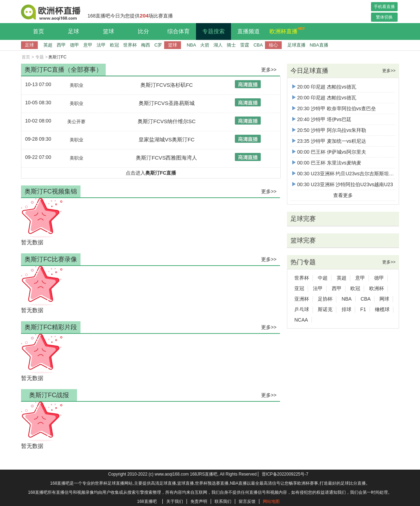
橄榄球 (382, 309)
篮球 (108, 31)
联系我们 (223, 501)
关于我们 (175, 501)
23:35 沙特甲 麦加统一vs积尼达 (329, 141)
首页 (38, 31)
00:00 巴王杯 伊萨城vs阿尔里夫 (329, 152)
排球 (346, 309)
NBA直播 (319, 45)
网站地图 (271, 501)
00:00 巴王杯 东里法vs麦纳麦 (327, 163)
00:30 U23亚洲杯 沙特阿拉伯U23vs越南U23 (343, 184)
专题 (40, 57)
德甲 (75, 45)
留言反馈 (247, 501)
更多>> (269, 70)
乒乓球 (302, 309)
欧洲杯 (377, 288)
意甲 (88, 45)
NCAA (301, 320)
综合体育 (178, 31)
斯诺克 (325, 309)
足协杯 (325, 299)
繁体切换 (384, 17)
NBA (191, 45)
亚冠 (299, 288)
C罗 (158, 45)
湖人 (218, 45)
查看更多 (343, 195)
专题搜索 (213, 31)
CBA (258, 45)
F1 (363, 309)
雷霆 (245, 45)
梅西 (146, 45)
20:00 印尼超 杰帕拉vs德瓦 (324, 87)
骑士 (231, 45)
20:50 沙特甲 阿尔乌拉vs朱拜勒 (329, 130)
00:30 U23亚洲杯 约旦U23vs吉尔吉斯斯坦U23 (345, 174)
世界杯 (130, 45)
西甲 (61, 45)
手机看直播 (384, 7)
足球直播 (296, 45)
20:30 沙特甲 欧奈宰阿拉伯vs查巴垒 (334, 108)
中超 (323, 278)
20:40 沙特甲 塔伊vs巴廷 (322, 119)
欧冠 (114, 45)
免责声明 (199, 501)
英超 (48, 45)
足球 (73, 31)
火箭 (205, 45)
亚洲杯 (302, 299)
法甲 (101, 45)
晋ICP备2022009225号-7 (285, 474)
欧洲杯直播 (285, 30)
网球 (384, 299)
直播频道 (248, 31)
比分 (143, 31)
